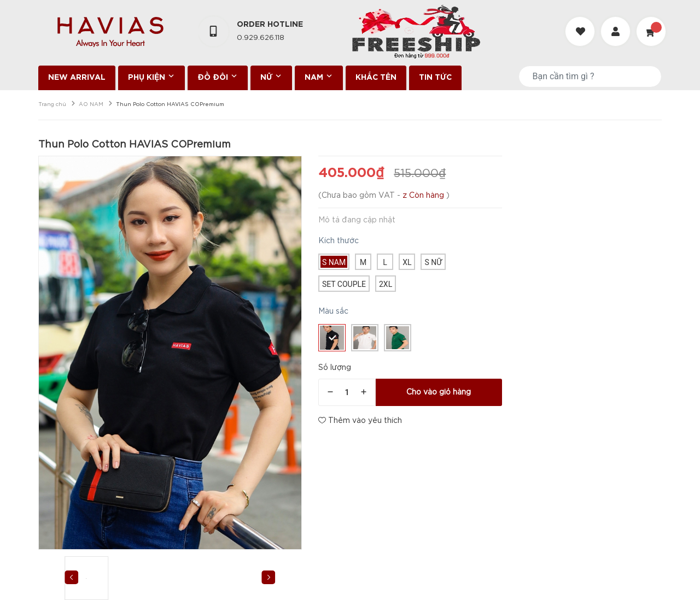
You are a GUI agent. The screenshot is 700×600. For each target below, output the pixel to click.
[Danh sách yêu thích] (581, 22)
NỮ (271, 77)
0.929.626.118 (261, 38)
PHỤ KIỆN (151, 77)
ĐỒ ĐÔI (218, 77)
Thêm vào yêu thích (360, 420)
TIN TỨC (435, 78)
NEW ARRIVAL (77, 78)
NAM (319, 77)
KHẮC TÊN (376, 78)
